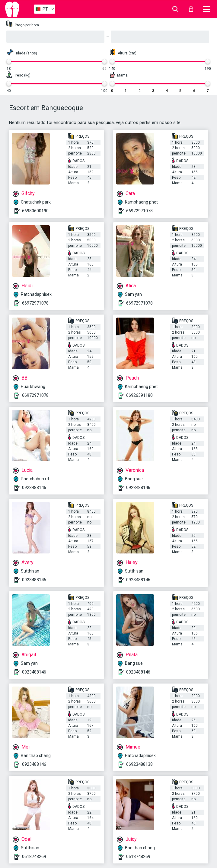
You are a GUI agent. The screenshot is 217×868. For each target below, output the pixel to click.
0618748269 (34, 857)
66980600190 (35, 211)
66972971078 (139, 211)
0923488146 (34, 488)
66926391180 (139, 395)
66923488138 (139, 764)
